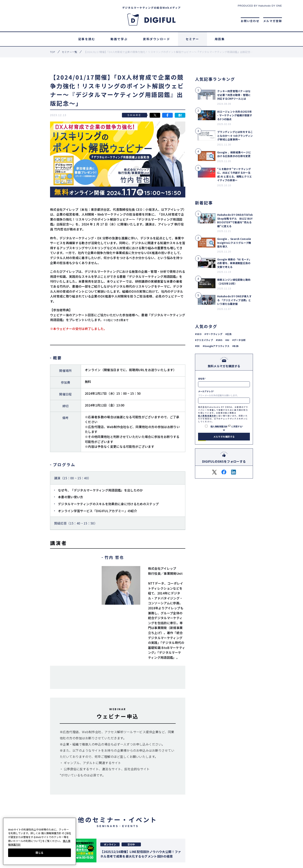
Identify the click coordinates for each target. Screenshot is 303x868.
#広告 (229, 334)
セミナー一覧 (70, 52)
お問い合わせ (250, 21)
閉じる (40, 853)
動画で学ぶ (119, 39)
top (53, 52)
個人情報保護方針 (207, 416)
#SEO (198, 334)
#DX (197, 346)
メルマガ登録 (273, 21)
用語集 (220, 39)
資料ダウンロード (157, 39)
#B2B (235, 346)
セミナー (192, 39)
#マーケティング (213, 334)
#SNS (219, 340)
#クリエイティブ (204, 340)
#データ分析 (239, 340)
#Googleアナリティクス (216, 346)
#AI (227, 340)
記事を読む (87, 39)
